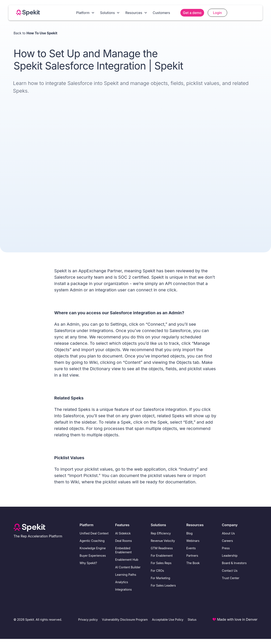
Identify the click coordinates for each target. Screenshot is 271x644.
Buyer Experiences (93, 556)
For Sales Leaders (163, 585)
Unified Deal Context (94, 533)
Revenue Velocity (163, 541)
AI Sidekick (123, 533)
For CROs (157, 571)
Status (192, 620)
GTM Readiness (162, 548)
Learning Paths (126, 575)
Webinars (193, 541)
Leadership (230, 556)
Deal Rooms (124, 541)
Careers (227, 541)
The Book (193, 563)
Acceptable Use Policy (168, 620)
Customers (161, 13)
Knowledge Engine (93, 548)
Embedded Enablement (123, 550)
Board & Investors (234, 563)
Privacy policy (88, 620)
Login (217, 13)
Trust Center (231, 578)
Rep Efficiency (161, 533)
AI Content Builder (128, 567)
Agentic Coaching (92, 541)
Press (226, 548)
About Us (228, 533)
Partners (192, 556)
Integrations (123, 589)
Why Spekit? (88, 563)
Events (191, 548)
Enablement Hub (127, 560)
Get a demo (192, 13)
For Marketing (160, 578)
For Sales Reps (161, 563)
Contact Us (230, 571)
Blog (189, 533)
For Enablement (162, 556)
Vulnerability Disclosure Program (125, 620)
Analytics (122, 582)
